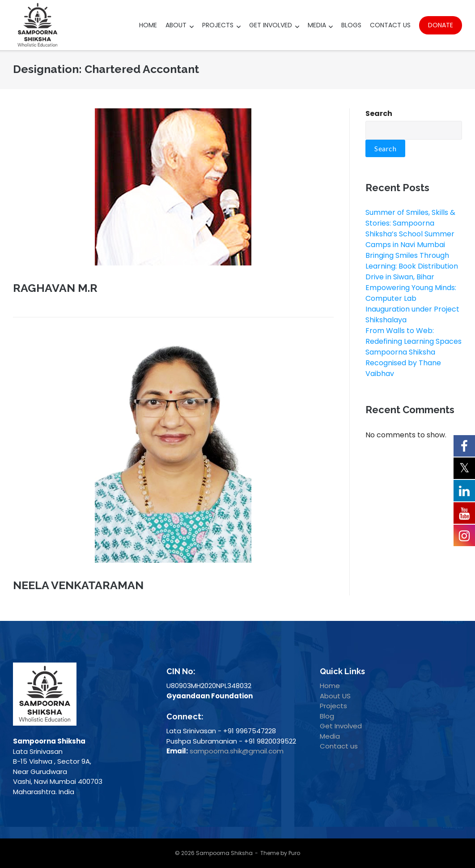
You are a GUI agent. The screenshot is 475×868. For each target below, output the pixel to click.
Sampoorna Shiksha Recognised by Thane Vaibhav (403, 363)
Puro (294, 853)
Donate (441, 25)
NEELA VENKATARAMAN (78, 585)
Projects (218, 25)
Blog (327, 716)
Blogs (351, 25)
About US (335, 696)
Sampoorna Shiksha (224, 853)
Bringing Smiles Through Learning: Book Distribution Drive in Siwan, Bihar (412, 266)
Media (317, 25)
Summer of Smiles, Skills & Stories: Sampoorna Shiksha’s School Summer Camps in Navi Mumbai (410, 229)
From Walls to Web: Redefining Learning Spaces (414, 336)
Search (379, 113)
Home (148, 25)
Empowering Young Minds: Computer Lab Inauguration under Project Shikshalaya (412, 304)
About (176, 25)
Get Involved (271, 25)
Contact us (339, 746)
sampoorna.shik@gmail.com (237, 751)
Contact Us (390, 25)
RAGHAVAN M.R (55, 288)
